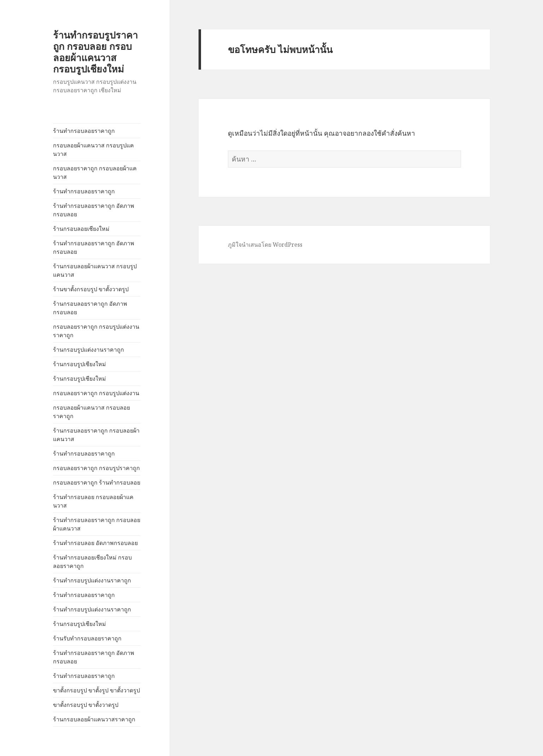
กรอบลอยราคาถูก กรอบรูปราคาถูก (96, 468)
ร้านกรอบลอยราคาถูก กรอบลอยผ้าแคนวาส (96, 435)
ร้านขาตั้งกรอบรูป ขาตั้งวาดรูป (91, 289)
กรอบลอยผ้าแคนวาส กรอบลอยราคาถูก (92, 412)
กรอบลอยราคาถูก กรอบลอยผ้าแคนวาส (95, 172)
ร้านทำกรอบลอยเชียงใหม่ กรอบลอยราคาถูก (92, 562)
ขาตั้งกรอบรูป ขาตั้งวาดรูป (86, 705)
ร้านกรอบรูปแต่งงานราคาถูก (88, 350)
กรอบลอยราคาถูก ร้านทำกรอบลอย (97, 482)
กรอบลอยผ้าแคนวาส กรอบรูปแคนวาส (93, 150)
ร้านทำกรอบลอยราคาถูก (84, 131)
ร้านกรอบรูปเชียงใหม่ (79, 364)
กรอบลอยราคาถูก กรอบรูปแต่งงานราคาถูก (96, 331)
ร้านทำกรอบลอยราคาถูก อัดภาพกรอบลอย (94, 210)
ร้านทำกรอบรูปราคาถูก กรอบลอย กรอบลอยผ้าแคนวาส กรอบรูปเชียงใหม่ (95, 52)
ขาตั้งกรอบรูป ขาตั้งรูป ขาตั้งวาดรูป (96, 690)
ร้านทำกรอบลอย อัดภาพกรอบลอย (95, 543)
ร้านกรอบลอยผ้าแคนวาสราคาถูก (94, 719)
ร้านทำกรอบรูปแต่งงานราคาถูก (92, 580)
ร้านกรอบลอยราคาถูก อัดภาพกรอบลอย (90, 308)
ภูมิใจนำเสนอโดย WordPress (265, 245)
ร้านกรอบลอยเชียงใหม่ (81, 229)
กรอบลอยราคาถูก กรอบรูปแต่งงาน (96, 393)
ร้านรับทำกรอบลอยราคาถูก (87, 638)
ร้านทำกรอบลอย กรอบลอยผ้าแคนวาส (93, 501)
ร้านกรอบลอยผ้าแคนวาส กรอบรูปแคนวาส (95, 270)
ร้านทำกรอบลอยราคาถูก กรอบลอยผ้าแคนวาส (97, 524)
